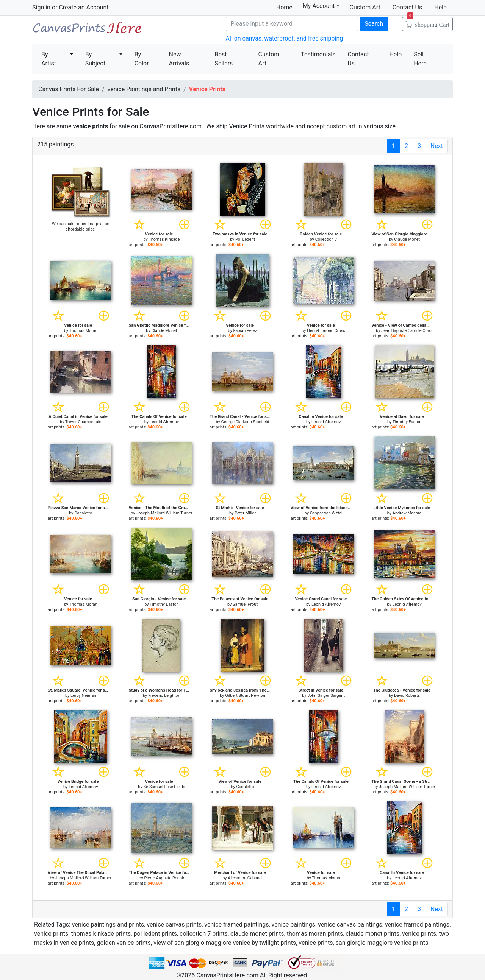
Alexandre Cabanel (245, 878)
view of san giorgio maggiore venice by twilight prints (225, 943)
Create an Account (84, 7)
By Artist (49, 59)
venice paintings (293, 925)
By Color (142, 59)
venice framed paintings (236, 925)
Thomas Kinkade (164, 239)
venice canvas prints (174, 925)
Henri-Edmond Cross (326, 331)
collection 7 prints (204, 934)
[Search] (292, 24)
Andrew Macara (407, 513)
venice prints (51, 934)
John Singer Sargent (326, 696)
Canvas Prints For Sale (87, 30)
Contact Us (408, 7)
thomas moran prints (315, 934)
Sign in (41, 7)
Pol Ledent (245, 239)
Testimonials (318, 54)
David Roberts (407, 696)
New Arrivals (179, 59)
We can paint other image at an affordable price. (81, 227)
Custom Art (365, 7)
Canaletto (83, 513)
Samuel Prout (245, 604)
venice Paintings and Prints (144, 89)
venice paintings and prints (108, 925)
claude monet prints (257, 934)
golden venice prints (124, 943)
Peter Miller (245, 513)
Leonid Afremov (164, 422)
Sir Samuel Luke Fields (164, 787)
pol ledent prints (155, 934)
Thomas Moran (83, 331)
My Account (321, 6)
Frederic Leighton (164, 696)
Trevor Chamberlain (83, 422)
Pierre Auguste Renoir (164, 878)
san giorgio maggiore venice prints (382, 943)
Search (374, 24)
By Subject (95, 59)
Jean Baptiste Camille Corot (407, 331)
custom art (341, 126)
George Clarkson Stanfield (245, 422)
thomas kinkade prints (101, 934)
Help (440, 7)
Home (284, 7)
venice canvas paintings (350, 925)
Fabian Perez (245, 331)
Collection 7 (326, 239)
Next (437, 146)
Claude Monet (407, 239)
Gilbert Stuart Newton (245, 696)
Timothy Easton (407, 422)
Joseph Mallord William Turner (164, 513)
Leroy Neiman (83, 696)
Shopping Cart (428, 22)
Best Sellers (224, 59)
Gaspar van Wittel (326, 513)
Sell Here (420, 59)
